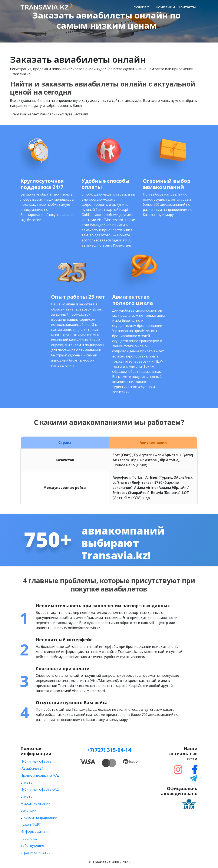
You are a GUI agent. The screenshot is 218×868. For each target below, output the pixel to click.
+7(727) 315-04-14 (109, 750)
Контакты (187, 7)
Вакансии (28, 810)
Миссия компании (35, 803)
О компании (164, 7)
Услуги (140, 7)
